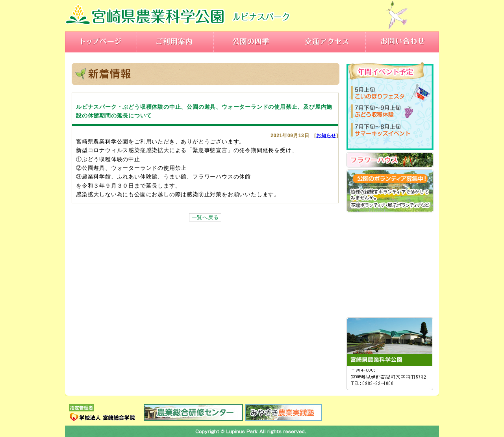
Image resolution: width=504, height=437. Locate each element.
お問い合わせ (402, 42)
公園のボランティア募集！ (390, 191)
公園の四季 (251, 42)
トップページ (101, 42)
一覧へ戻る (205, 217)
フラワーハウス (390, 160)
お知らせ (326, 136)
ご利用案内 (175, 42)
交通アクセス (327, 42)
